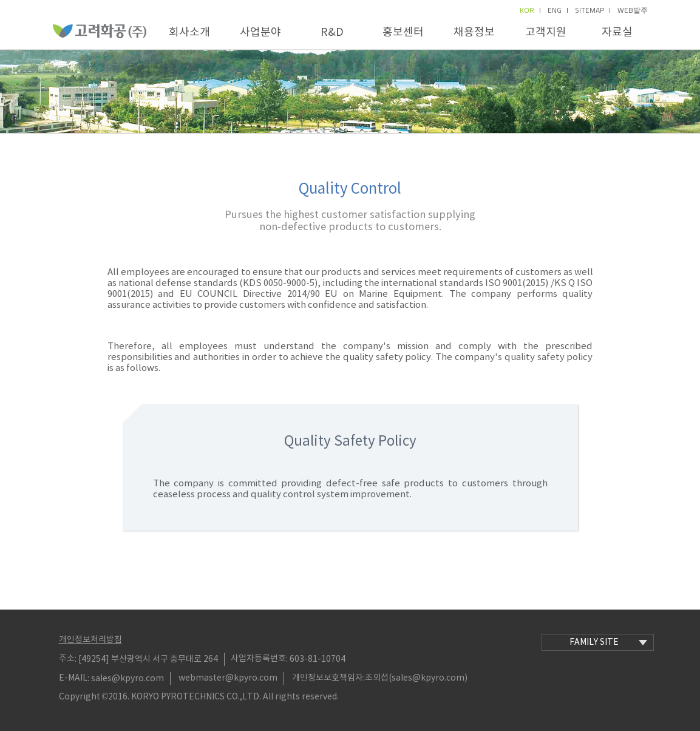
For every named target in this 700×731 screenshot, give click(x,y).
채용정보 (474, 32)
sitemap (593, 10)
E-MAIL (73, 678)
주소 (67, 659)
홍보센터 (403, 32)
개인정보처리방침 (90, 640)
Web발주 (633, 10)
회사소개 (189, 32)
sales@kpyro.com (127, 678)
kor (530, 10)
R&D (332, 32)
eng (558, 10)
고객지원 (546, 32)
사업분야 (260, 32)
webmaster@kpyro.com (228, 678)
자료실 (617, 32)
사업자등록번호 (258, 659)
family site (608, 642)
